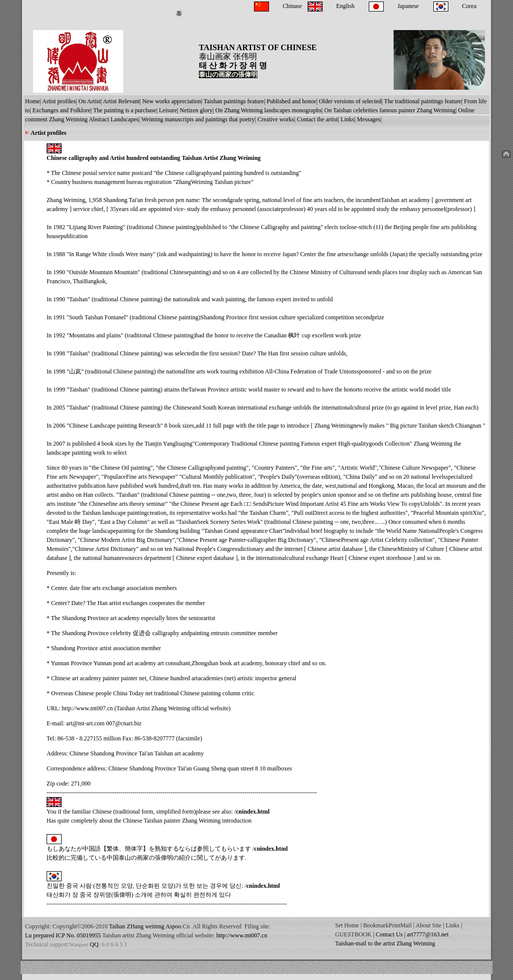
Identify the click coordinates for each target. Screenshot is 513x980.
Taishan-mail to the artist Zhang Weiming (385, 943)
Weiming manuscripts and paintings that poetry (198, 119)
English (345, 6)
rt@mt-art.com (86, 723)
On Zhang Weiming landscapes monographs (269, 110)
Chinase (292, 6)
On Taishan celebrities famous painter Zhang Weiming (390, 110)
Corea (469, 6)
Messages (369, 119)
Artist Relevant (121, 101)
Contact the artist (317, 119)
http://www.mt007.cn (87, 708)
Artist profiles (59, 101)
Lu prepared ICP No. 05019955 (63, 935)
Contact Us (389, 934)
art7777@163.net (428, 934)
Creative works (276, 119)
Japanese (408, 6)
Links (347, 119)
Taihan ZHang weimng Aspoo (145, 926)
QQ (93, 944)
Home (32, 101)
